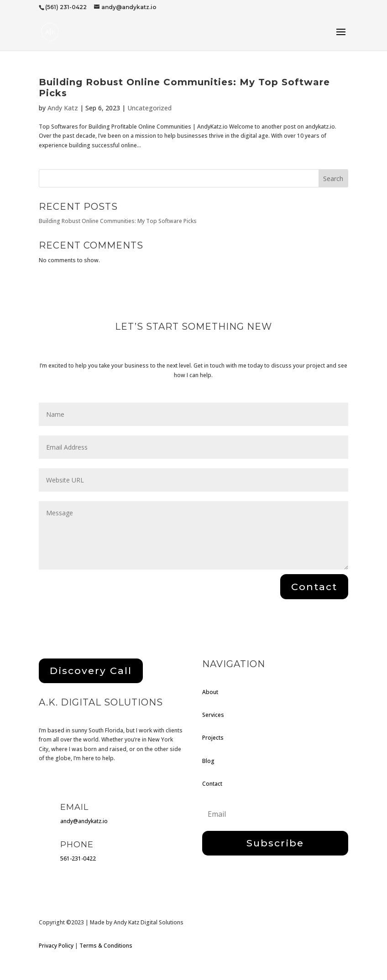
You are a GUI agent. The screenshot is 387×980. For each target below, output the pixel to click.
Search (333, 179)
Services (213, 715)
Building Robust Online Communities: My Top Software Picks (118, 221)
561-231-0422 (78, 858)
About (210, 692)
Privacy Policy (56, 946)
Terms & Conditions (106, 946)
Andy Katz (63, 108)
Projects (213, 738)
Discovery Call (91, 671)
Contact (212, 784)
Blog (208, 761)
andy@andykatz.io (84, 821)
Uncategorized (149, 108)
